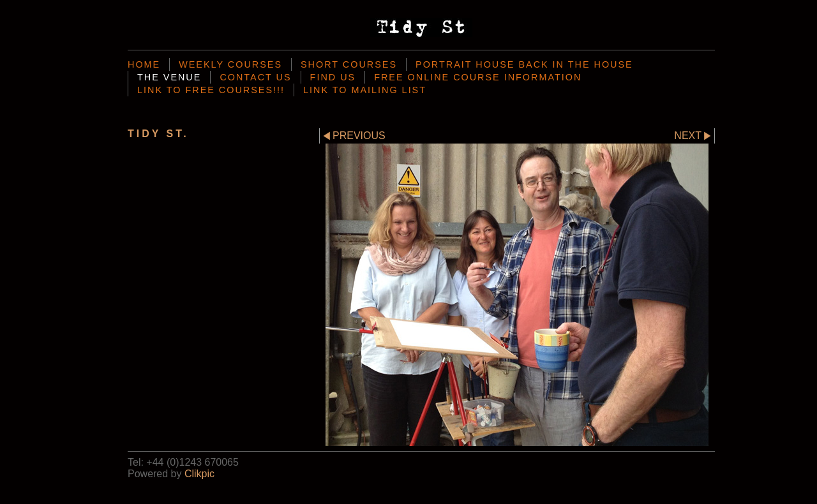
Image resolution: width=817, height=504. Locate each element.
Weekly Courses (230, 64)
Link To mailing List (365, 90)
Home (144, 64)
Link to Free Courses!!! (211, 90)
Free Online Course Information (478, 77)
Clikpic (199, 474)
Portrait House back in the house (524, 64)
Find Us (333, 77)
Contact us (255, 77)
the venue (169, 77)
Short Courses (349, 64)
